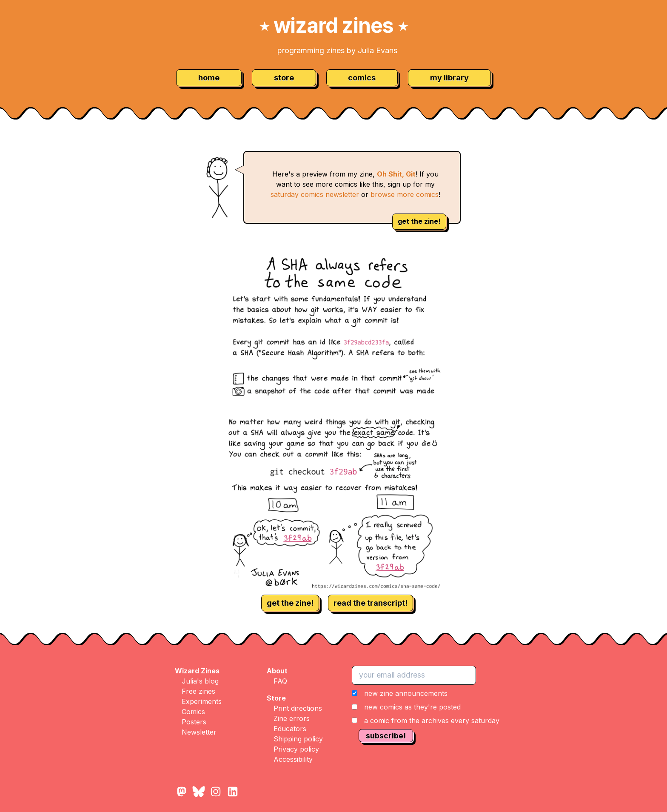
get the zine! (419, 221)
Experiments (202, 701)
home (209, 78)
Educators (290, 729)
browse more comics (405, 194)
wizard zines (333, 25)
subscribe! (386, 736)
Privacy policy (296, 749)
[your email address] (414, 675)
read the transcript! (371, 603)
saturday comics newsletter (315, 194)
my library (449, 78)
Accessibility (293, 759)
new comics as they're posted (412, 707)
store (284, 78)
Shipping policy (298, 739)
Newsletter (199, 732)
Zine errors (292, 718)
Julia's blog (200, 681)
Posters (194, 722)
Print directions (298, 708)
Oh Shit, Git (396, 174)
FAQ (280, 681)
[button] (426, 707)
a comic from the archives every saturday (432, 721)
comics (362, 78)
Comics (193, 712)
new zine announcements (406, 693)
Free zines (198, 691)
